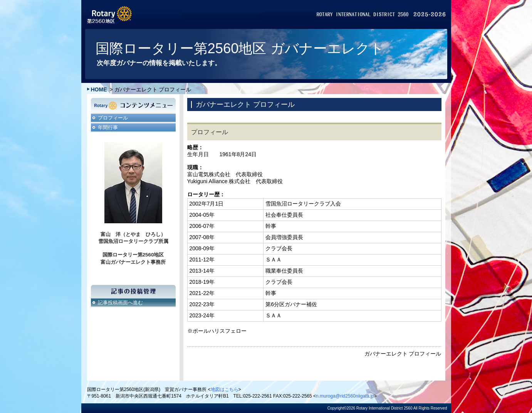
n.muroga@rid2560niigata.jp (345, 396)
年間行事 (108, 127)
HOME (99, 89)
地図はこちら (225, 389)
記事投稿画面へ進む (120, 303)
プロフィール (113, 118)
